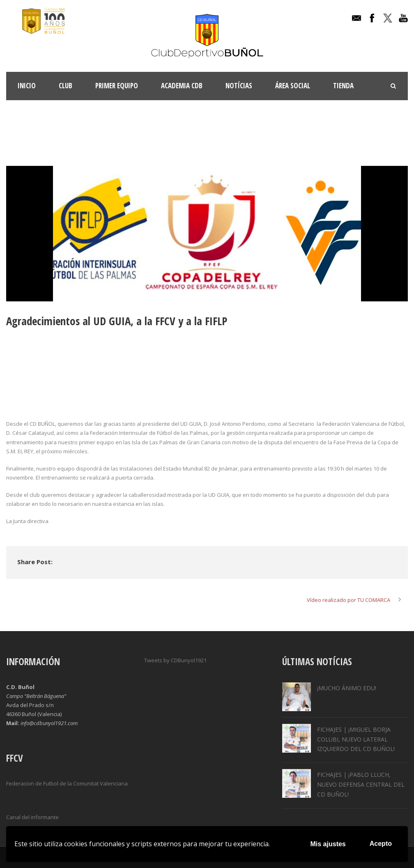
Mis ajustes (328, 844)
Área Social (293, 86)
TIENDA (343, 86)
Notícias (239, 86)
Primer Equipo (117, 86)
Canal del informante (32, 817)
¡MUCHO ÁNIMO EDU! (347, 688)
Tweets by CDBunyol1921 (175, 660)
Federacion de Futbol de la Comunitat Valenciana (67, 783)
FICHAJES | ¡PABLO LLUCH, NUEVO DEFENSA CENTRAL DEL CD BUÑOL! (361, 784)
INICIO (27, 86)
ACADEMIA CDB (182, 86)
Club (66, 86)
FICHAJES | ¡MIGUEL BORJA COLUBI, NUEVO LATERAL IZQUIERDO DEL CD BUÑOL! (356, 739)
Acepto (381, 844)
